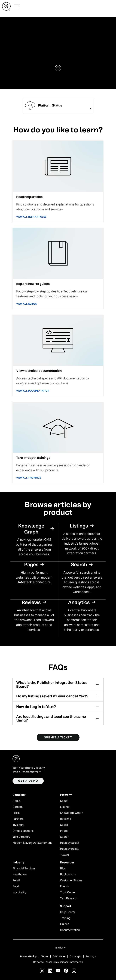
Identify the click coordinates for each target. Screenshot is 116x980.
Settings (91, 956)
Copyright (76, 956)
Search (65, 837)
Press (16, 813)
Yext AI (64, 855)
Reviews (65, 819)
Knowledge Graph (72, 813)
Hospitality (19, 892)
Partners (18, 819)
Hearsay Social (70, 843)
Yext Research (69, 898)
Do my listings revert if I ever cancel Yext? (52, 696)
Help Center (68, 912)
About (16, 801)
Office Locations (23, 831)
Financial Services (24, 869)
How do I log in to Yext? (36, 707)
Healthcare (19, 875)
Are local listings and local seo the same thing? (51, 718)
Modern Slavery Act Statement (32, 843)
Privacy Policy (28, 956)
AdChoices (59, 956)
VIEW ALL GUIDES (27, 304)
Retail (16, 881)
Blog (63, 869)
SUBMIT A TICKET (58, 737)
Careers (18, 807)
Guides (65, 924)
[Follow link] (58, 105)
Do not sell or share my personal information (58, 962)
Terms (45, 956)
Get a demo (28, 781)
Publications (68, 875)
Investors (18, 825)
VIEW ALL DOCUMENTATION (33, 391)
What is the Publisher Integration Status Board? (52, 684)
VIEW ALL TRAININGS (29, 478)
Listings (65, 807)
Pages (64, 831)
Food (16, 887)
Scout (64, 801)
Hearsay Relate (70, 849)
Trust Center (68, 892)
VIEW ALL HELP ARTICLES (31, 217)
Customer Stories (71, 881)
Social (64, 825)
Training (65, 918)
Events (64, 887)
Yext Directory (22, 837)
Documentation (70, 930)
